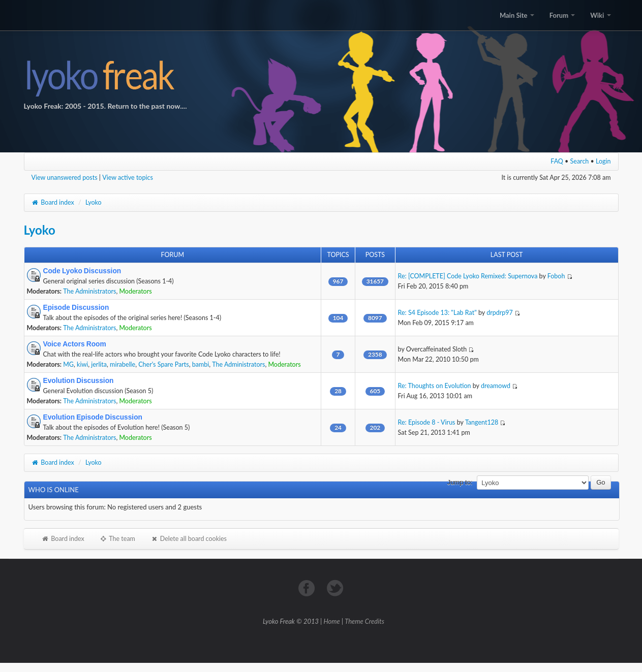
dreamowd (496, 386)
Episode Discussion (76, 307)
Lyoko (94, 202)
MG (68, 364)
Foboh (556, 276)
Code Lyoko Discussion (82, 271)
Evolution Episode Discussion (93, 417)
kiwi (82, 364)
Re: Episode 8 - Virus (427, 422)
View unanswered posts (65, 178)
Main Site (517, 15)
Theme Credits (364, 621)
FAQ (557, 161)
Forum (562, 15)
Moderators (135, 291)
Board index (53, 202)
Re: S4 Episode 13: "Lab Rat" (437, 313)
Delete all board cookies (189, 539)
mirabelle (123, 364)
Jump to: (460, 482)
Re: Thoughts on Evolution (435, 386)
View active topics (128, 178)
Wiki (600, 15)
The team (117, 539)
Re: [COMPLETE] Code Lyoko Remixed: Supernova (468, 276)
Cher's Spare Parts (163, 364)
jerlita (99, 364)
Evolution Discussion (79, 380)
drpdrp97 (500, 313)
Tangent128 (482, 422)
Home (332, 621)
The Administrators (89, 291)
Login (603, 161)
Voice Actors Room (75, 344)
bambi (201, 364)
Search (580, 161)
